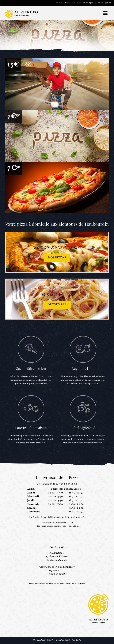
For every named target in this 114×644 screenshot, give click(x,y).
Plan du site (76, 640)
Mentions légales (40, 640)
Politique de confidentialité (59, 640)
